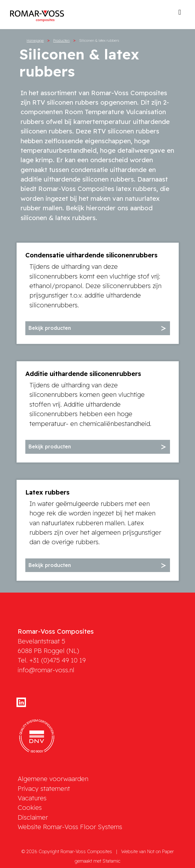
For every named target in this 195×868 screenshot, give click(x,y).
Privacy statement (44, 788)
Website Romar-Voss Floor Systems (70, 827)
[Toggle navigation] (180, 14)
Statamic (111, 861)
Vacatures (32, 798)
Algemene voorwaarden (53, 779)
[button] (98, 328)
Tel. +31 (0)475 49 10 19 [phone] (52, 660)
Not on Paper (160, 852)
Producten (61, 40)
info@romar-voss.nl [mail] (46, 670)
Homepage (35, 40)
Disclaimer (33, 817)
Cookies (30, 807)
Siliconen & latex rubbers (99, 40)
